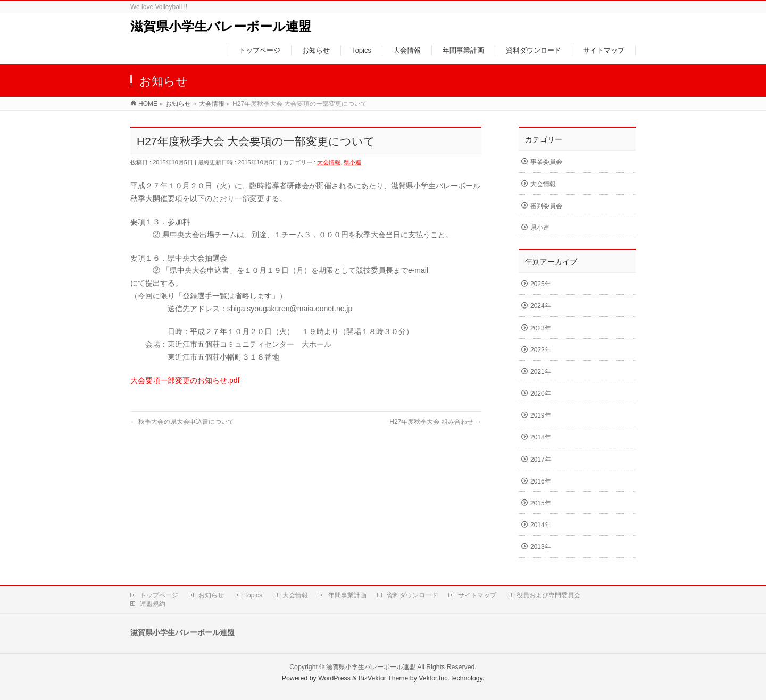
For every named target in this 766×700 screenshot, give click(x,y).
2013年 (541, 547)
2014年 (541, 525)
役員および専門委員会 (548, 595)
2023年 (541, 328)
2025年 (541, 284)
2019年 (541, 415)
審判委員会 (546, 206)
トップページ (159, 595)
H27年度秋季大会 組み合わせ (435, 422)
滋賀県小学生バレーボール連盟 (221, 26)
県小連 (352, 162)
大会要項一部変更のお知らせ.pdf (185, 380)
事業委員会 (546, 162)
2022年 (541, 350)
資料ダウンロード (412, 595)
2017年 (541, 460)
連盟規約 (153, 604)
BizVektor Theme (384, 678)
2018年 (541, 437)
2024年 (541, 306)
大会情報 (329, 162)
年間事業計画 (347, 595)
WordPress (334, 678)
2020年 (541, 394)
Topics (253, 595)
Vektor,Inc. (434, 678)
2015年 (541, 503)
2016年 (541, 481)
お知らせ (211, 595)
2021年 (541, 372)
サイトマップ (477, 595)
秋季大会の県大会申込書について (182, 422)
